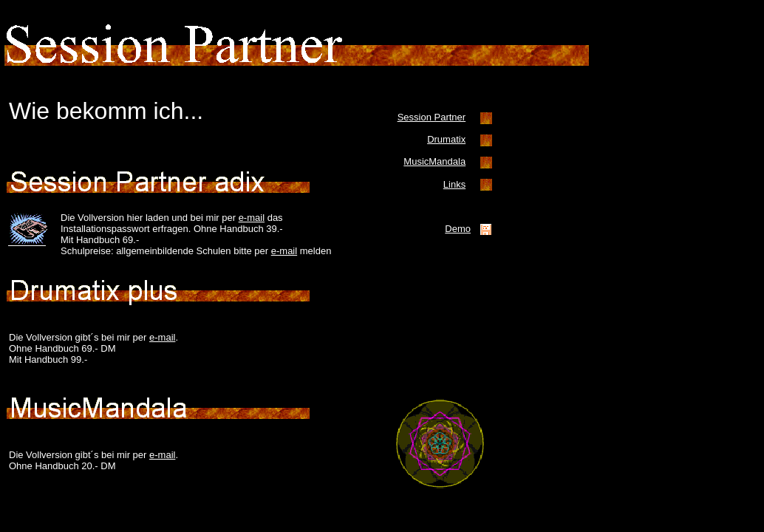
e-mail (252, 218)
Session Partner (432, 117)
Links (454, 184)
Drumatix (446, 139)
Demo (458, 229)
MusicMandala (434, 161)
